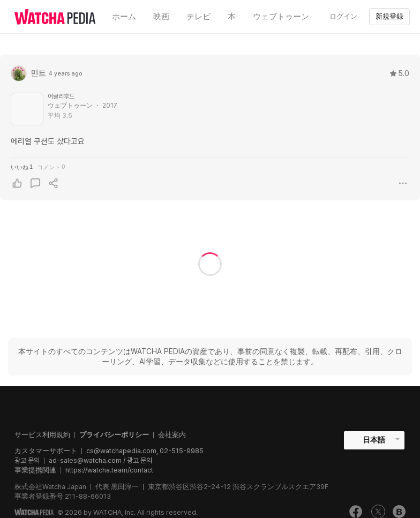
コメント (51, 167)
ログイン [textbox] (343, 16)
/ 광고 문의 (137, 460)
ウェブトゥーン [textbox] (281, 17)
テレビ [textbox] (198, 17)
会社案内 (172, 435)
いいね (22, 167)
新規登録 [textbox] (389, 16)
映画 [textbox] (161, 17)
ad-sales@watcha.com (85, 460)
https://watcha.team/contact (109, 470)
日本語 (374, 440)
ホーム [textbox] (124, 17)
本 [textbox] (232, 17)
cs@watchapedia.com (145, 451)
